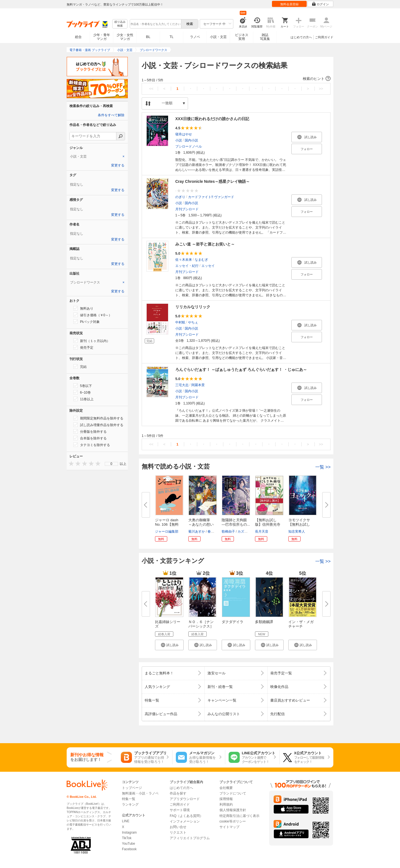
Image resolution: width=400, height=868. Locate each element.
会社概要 (226, 788)
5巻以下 (83, 386)
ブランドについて (233, 793)
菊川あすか (197, 532)
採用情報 (226, 799)
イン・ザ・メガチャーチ (301, 624)
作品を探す (178, 793)
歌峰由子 (228, 532)
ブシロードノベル (189, 146)
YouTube (128, 844)
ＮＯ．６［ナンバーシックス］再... (201, 626)
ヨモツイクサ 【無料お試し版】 (301, 524)
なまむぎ (201, 260)
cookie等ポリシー (233, 821)
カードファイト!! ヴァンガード (211, 197)
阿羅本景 (198, 385)
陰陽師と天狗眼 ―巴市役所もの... (236, 522)
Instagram (129, 832)
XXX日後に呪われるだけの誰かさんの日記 (212, 119)
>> (321, 89)
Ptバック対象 (87, 322)
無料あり (83, 308)
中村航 (180, 322)
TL (171, 37)
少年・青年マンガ (102, 37)
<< (151, 89)
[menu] (111, 464)
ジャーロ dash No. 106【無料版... (167, 524)
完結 (80, 366)
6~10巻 (82, 392)
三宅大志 (182, 385)
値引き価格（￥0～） (93, 315)
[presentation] (70, 463)
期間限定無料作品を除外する (98, 418)
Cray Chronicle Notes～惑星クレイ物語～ (212, 181)
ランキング (130, 804)
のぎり (180, 197)
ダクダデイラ (232, 622)
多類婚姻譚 (264, 622)
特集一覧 (129, 799)
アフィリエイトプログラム (190, 838)
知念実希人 (297, 532)
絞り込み (120, 24)
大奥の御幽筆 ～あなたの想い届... (201, 524)
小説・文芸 (218, 37)
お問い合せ (178, 827)
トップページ (132, 788)
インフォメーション (185, 821)
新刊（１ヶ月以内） (92, 341)
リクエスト (178, 832)
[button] (236, 79)
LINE (126, 821)
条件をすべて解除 (111, 115)
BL (148, 37)
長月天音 (262, 532)
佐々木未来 (184, 260)
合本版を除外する (90, 438)
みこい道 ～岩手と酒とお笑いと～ (205, 244)
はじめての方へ (301, 37)
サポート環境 (180, 810)
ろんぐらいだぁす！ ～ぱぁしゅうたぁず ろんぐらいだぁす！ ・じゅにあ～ (241, 370)
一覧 (323, 467)
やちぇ (193, 322)
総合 (78, 37)
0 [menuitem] (112, 464)
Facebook (129, 849)
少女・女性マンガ (125, 37)
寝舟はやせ (184, 134)
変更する (118, 165)
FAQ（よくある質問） (186, 816)
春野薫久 (214, 532)
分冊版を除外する (90, 431)
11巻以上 (83, 399)
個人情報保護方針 (233, 810)
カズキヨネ (246, 532)
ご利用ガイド (324, 37)
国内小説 (191, 140)
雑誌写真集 (265, 37)
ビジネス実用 (242, 37)
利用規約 (226, 804)
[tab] (97, 156)
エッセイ (208, 266)
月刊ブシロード (187, 209)
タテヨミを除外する (92, 445)
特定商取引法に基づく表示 (239, 816)
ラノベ (195, 37)
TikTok (127, 838)
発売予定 (83, 347)
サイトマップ (229, 827)
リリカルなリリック (193, 307)
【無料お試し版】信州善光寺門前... (268, 524)
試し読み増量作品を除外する (98, 425)
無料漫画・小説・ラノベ (140, 793)
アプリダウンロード (185, 799)
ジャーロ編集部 (167, 532)
